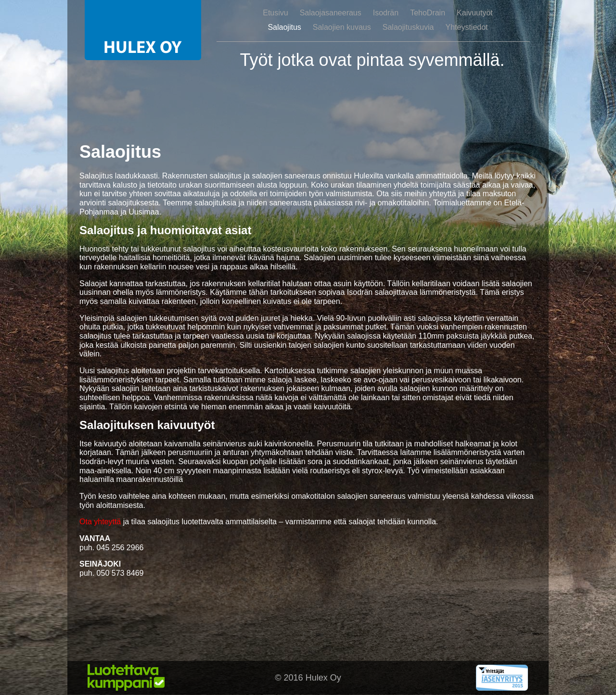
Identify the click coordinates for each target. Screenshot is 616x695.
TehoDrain (428, 13)
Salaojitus (284, 27)
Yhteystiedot (467, 27)
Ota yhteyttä (100, 522)
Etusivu (275, 13)
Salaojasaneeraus (331, 13)
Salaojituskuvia (408, 27)
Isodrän (386, 13)
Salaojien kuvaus (342, 27)
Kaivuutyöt (475, 13)
